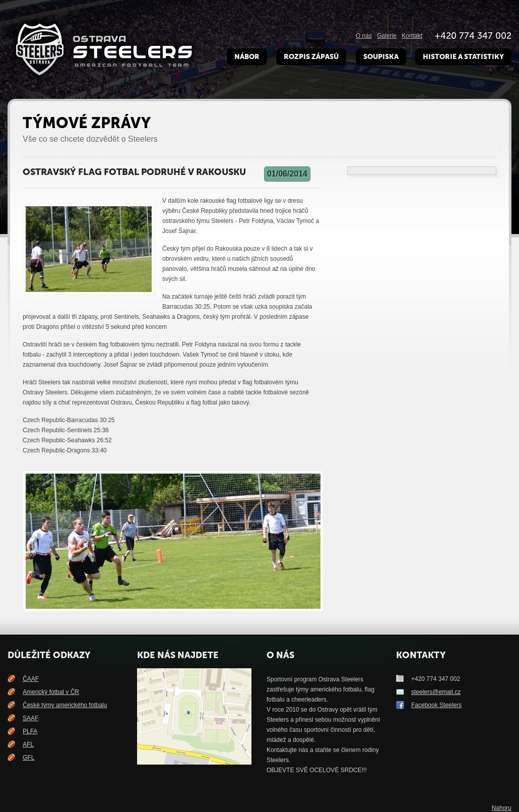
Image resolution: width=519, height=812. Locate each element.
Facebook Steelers (436, 705)
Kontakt (412, 36)
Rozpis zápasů (311, 57)
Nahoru (502, 808)
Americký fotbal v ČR (51, 692)
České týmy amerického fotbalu (65, 705)
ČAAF (31, 679)
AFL (28, 744)
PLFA (30, 731)
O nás (364, 36)
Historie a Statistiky (463, 57)
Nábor (247, 57)
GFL (28, 758)
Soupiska (381, 57)
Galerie (387, 36)
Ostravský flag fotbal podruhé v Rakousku (134, 172)
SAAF (30, 718)
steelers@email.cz (436, 692)
